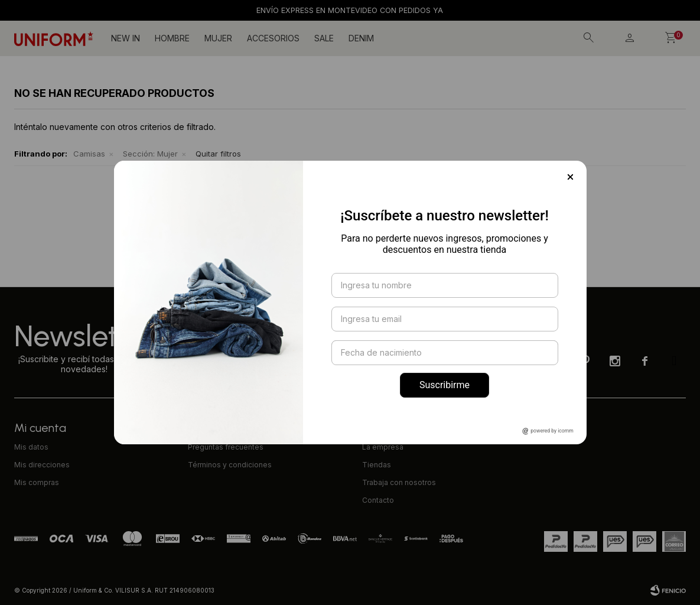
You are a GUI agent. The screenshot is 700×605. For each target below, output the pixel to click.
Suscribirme (445, 385)
